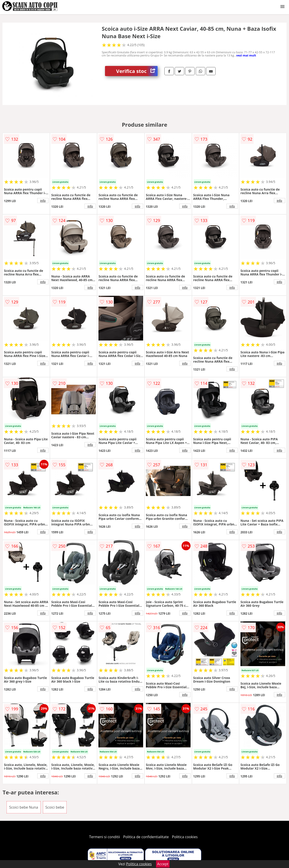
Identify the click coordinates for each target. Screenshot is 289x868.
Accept (163, 864)
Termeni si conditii (105, 837)
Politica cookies (185, 837)
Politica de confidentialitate (146, 837)
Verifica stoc (137, 71)
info (43, 201)
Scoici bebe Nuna (23, 807)
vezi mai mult (246, 55)
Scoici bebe (55, 807)
